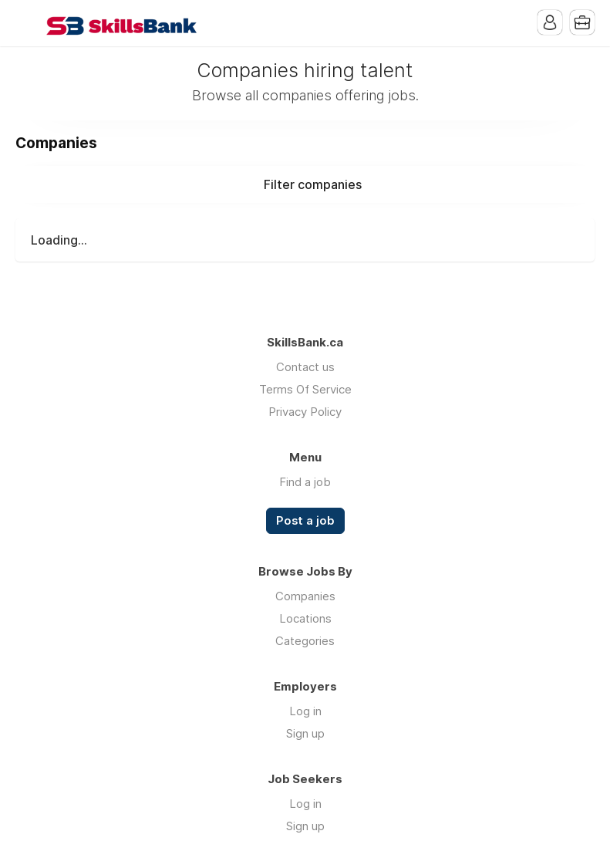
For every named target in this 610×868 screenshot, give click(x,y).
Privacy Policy (305, 412)
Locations (305, 618)
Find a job (305, 482)
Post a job (305, 521)
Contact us (305, 367)
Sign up (305, 733)
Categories (305, 641)
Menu (27, 23)
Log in (305, 711)
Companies (305, 596)
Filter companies (313, 184)
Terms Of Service (305, 389)
